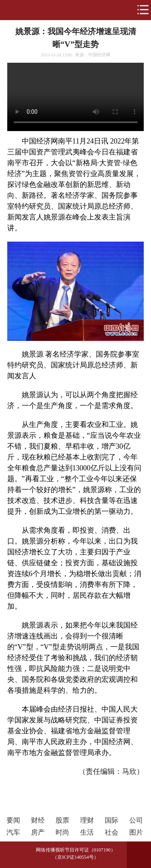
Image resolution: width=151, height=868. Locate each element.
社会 (112, 832)
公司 (136, 820)
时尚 (62, 832)
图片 (136, 832)
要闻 (13, 820)
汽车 (13, 832)
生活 (87, 832)
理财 (87, 820)
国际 (112, 820)
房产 (38, 832)
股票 (62, 820)
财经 (38, 820)
